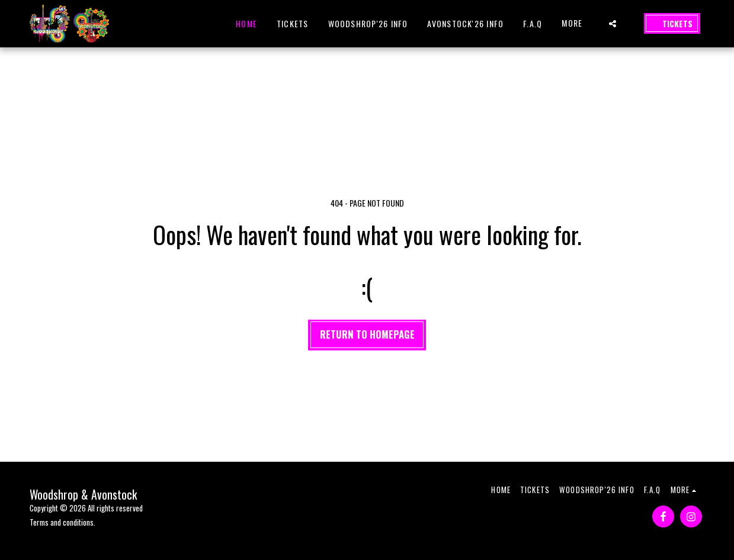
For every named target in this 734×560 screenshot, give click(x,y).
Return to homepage (367, 334)
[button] (613, 24)
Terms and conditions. (62, 522)
